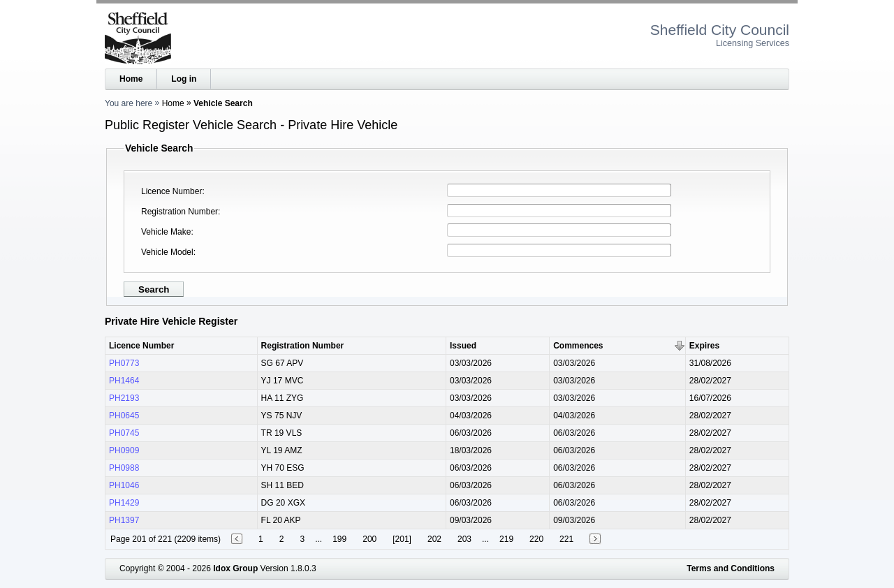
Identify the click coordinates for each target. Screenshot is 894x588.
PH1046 (124, 485)
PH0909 (124, 450)
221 (566, 539)
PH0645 (124, 416)
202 (434, 539)
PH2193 (124, 398)
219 (506, 539)
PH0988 (124, 468)
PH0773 (124, 363)
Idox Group (235, 568)
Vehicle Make (166, 232)
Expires (704, 346)
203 (464, 539)
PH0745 (124, 433)
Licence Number (171, 191)
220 (536, 539)
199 (339, 539)
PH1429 (124, 503)
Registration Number (179, 212)
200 (369, 539)
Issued (463, 346)
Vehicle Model (167, 252)
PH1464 (124, 381)
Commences (578, 346)
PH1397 (124, 520)
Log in (184, 79)
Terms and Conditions (731, 568)
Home (131, 79)
